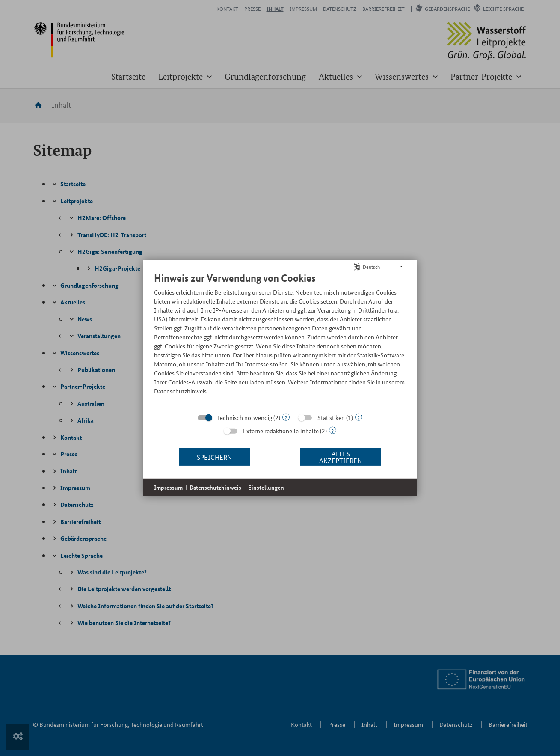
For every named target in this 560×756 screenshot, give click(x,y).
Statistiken (331, 417)
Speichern (214, 457)
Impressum (168, 487)
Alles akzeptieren (341, 457)
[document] (280, 340)
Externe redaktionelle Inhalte (281, 431)
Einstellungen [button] (266, 487)
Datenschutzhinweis (215, 487)
